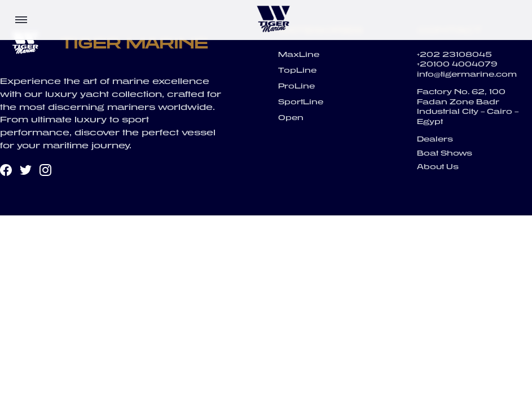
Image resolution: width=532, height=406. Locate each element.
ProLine (296, 86)
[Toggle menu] (21, 20)
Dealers (435, 139)
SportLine (301, 102)
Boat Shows (445, 153)
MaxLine (299, 54)
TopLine (297, 70)
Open (291, 118)
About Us (438, 167)
